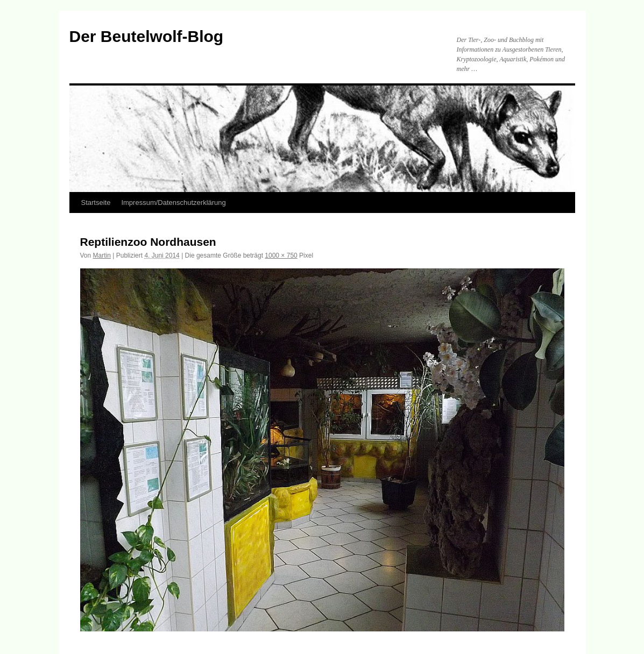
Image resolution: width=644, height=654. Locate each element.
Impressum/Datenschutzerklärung (173, 202)
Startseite (96, 202)
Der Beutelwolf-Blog (147, 36)
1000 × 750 (281, 255)
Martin (102, 255)
